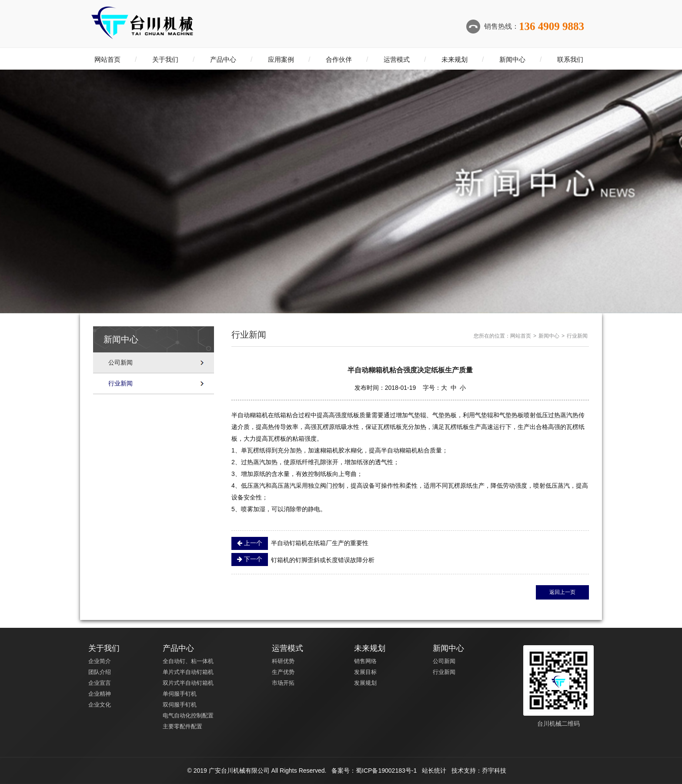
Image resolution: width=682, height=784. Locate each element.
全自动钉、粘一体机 (188, 661)
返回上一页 (562, 592)
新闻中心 (512, 59)
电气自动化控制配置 (188, 715)
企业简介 (100, 661)
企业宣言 (100, 683)
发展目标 (365, 672)
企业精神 (100, 694)
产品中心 (223, 59)
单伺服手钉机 (180, 694)
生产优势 (283, 672)
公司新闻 (120, 362)
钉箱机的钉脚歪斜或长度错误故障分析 (303, 560)
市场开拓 (283, 683)
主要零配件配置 (182, 726)
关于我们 (165, 59)
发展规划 (365, 683)
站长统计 (434, 771)
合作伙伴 (339, 59)
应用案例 (281, 59)
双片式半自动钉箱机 (188, 683)
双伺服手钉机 (180, 705)
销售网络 (365, 661)
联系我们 (570, 59)
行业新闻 (120, 383)
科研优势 (283, 661)
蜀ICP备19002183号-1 (386, 771)
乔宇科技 (494, 771)
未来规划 (455, 59)
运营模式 (397, 59)
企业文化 (100, 705)
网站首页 (107, 59)
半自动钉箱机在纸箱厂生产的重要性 (300, 543)
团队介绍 (100, 672)
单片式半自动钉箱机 (188, 672)
